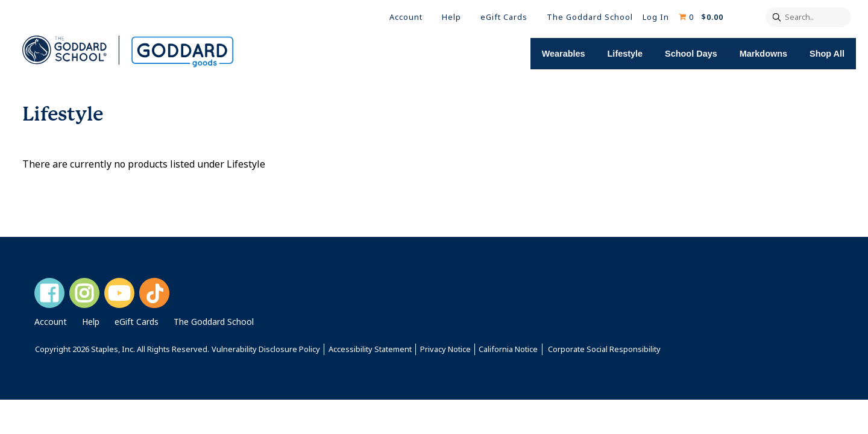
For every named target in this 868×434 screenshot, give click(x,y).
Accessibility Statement (370, 349)
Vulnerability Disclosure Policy (266, 349)
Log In (656, 17)
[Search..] (808, 17)
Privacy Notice (445, 349)
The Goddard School (590, 17)
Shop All (830, 53)
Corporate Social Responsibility (604, 349)
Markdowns (770, 53)
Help (451, 17)
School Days (700, 53)
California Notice (508, 349)
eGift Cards (504, 17)
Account (406, 17)
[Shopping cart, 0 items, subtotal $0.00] (701, 17)
